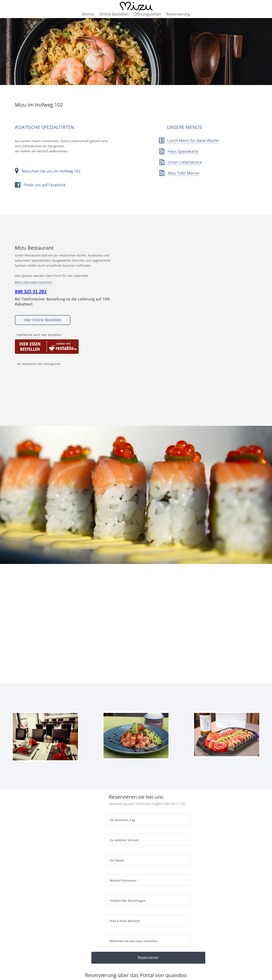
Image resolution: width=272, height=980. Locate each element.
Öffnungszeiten (147, 14)
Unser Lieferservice (185, 162)
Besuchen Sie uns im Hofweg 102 (51, 171)
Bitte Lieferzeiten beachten (33, 282)
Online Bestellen (114, 14)
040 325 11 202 (31, 291)
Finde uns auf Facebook (45, 185)
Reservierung (178, 14)
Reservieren (148, 957)
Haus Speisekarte (183, 151)
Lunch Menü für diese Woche (193, 141)
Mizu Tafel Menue (183, 173)
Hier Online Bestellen (43, 320)
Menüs (88, 14)
